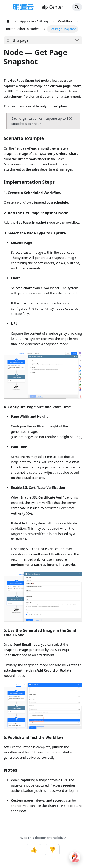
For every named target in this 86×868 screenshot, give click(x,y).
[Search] (77, 7)
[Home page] (8, 21)
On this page (18, 40)
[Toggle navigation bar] (7, 7)
